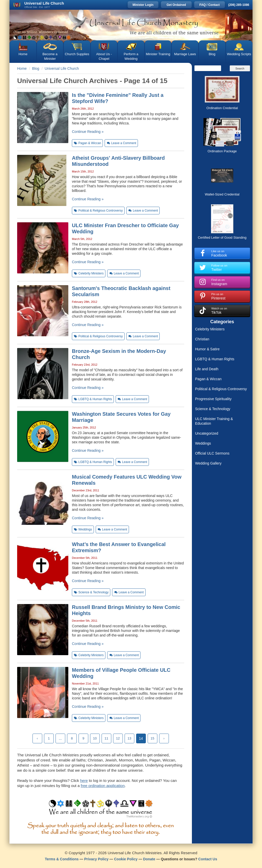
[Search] (208, 68)
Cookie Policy (126, 859)
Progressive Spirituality (213, 399)
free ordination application (103, 786)
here (84, 780)
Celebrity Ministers (210, 329)
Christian (202, 339)
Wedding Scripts (239, 54)
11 (106, 738)
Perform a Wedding (131, 56)
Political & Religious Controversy (221, 389)
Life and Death (207, 369)
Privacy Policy (96, 859)
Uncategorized (207, 433)
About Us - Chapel (104, 56)
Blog (212, 54)
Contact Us (208, 859)
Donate (149, 859)
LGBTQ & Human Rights (215, 359)
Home (23, 54)
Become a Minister (50, 56)
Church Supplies (77, 54)
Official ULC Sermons (212, 453)
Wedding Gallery (208, 463)
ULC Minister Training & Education (214, 421)
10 (95, 738)
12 (118, 738)
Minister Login (143, 5)
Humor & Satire (208, 349)
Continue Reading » (88, 132)
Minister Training (158, 54)
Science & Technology (213, 409)
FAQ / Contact (209, 5)
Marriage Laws (185, 54)
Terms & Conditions (62, 859)
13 (129, 738)
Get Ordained (176, 5)
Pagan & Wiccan (209, 379)
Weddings (203, 443)
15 (152, 738)
